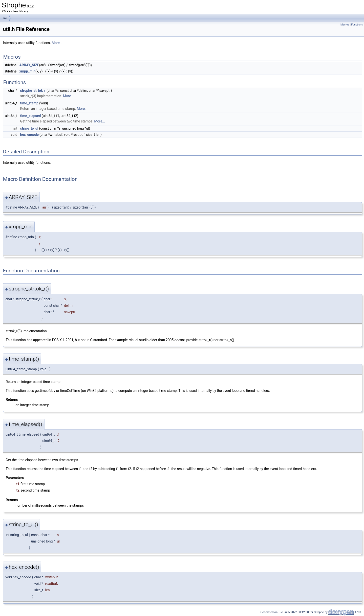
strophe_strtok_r (33, 91)
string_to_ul (29, 128)
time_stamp (29, 103)
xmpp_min (27, 71)
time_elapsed (31, 116)
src (5, 18)
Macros (345, 25)
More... (57, 43)
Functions (357, 25)
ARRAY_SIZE (29, 65)
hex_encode (30, 135)
